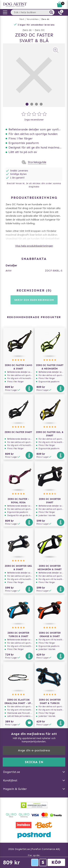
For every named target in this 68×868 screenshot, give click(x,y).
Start (22, 19)
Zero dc (45, 19)
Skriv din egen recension (34, 300)
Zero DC (40, 30)
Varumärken (33, 19)
